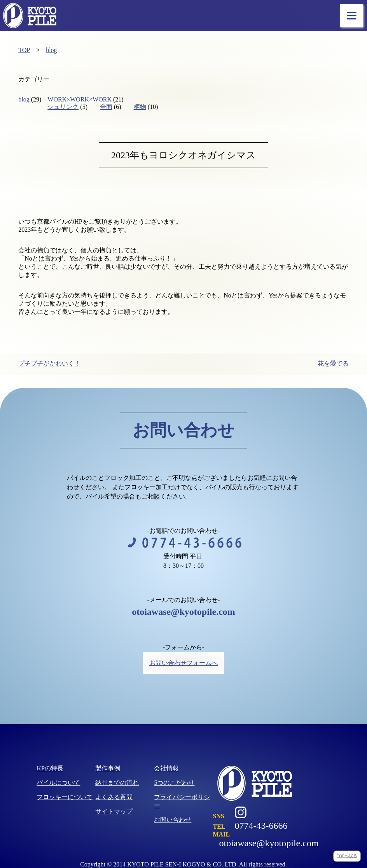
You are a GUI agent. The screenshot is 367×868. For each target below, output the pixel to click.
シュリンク (63, 107)
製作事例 (108, 768)
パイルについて (58, 783)
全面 (106, 107)
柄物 (140, 107)
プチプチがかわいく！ (49, 363)
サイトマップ (114, 811)
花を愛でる (333, 363)
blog (51, 50)
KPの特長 (50, 768)
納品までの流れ (117, 783)
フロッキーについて (65, 797)
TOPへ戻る (347, 856)
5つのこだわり (174, 783)
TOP (24, 50)
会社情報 (166, 768)
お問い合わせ (173, 820)
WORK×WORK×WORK (80, 99)
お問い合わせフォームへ (183, 663)
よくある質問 (114, 797)
